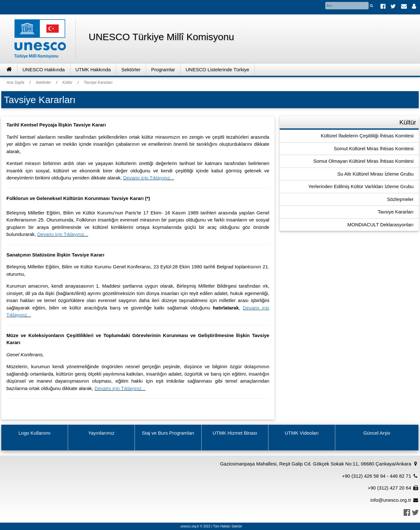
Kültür (67, 83)
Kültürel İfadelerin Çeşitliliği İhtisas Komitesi (367, 136)
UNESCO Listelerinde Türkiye (217, 70)
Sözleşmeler (400, 199)
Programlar (163, 70)
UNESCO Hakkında (44, 70)
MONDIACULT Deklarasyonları (381, 225)
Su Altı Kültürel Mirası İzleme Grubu (375, 174)
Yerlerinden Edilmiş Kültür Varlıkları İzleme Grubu (361, 186)
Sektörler (131, 70)
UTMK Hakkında (93, 70)
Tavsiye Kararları (98, 83)
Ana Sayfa (15, 83)
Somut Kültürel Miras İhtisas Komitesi (374, 148)
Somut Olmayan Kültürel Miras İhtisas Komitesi (363, 161)
